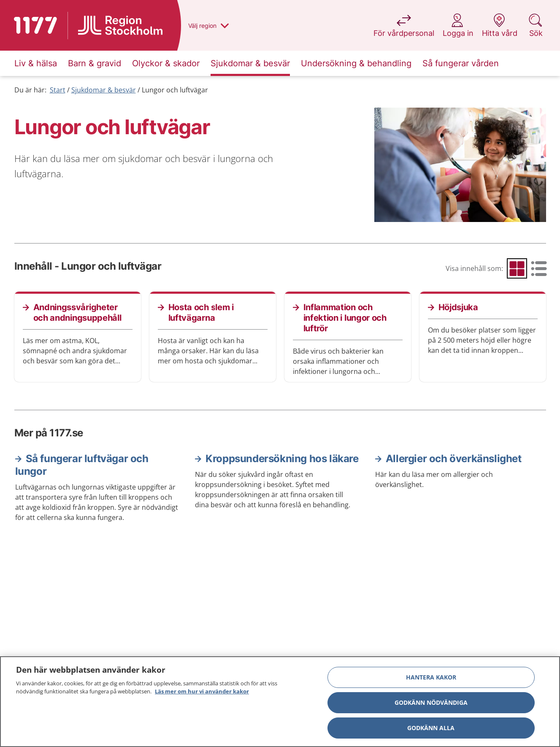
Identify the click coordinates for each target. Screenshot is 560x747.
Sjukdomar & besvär (104, 90)
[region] (280, 702)
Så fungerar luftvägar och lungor (82, 465)
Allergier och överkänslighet (454, 459)
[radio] (517, 268)
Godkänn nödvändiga (431, 702)
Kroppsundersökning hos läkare (282, 459)
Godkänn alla (431, 728)
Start (58, 90)
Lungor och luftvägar (175, 90)
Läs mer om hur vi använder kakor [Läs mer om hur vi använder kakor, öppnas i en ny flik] (202, 691)
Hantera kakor (431, 677)
